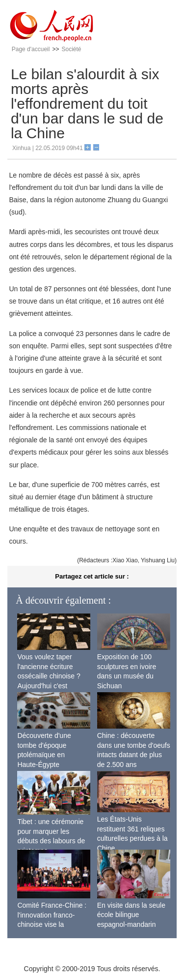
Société (71, 49)
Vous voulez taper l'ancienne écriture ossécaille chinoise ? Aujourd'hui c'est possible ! (49, 676)
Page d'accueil (31, 49)
